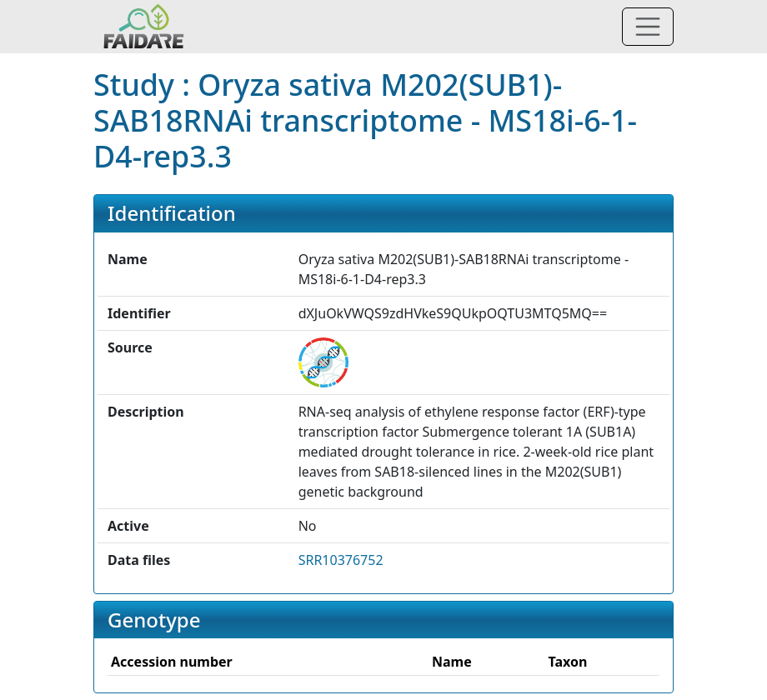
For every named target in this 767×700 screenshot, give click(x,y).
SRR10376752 (341, 560)
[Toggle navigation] (648, 27)
